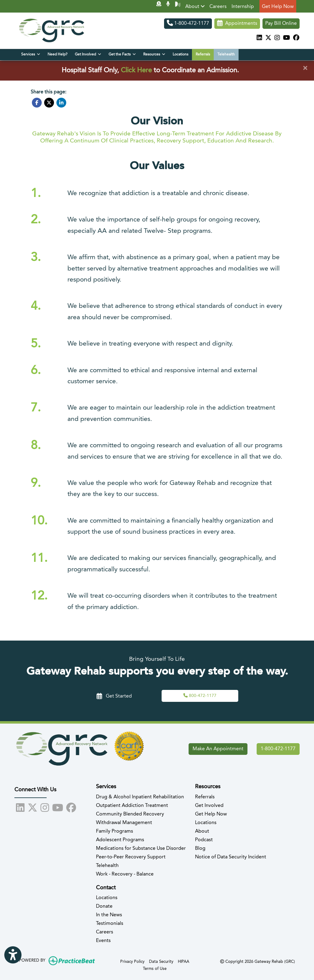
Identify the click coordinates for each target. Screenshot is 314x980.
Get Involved (209, 806)
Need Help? (57, 55)
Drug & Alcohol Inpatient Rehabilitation (140, 797)
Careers (218, 7)
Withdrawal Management (124, 823)
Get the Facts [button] (122, 54)
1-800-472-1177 (188, 24)
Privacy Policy (132, 961)
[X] (268, 38)
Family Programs (115, 831)
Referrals (203, 55)
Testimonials (110, 924)
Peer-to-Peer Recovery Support (131, 857)
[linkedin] (259, 38)
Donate (104, 906)
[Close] (305, 68)
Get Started (114, 696)
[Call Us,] (200, 696)
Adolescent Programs (120, 840)
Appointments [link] (237, 24)
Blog (200, 849)
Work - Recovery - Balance (125, 874)
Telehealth (226, 55)
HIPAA (184, 961)
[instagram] (277, 38)
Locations (180, 55)
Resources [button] (154, 54)
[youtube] (287, 38)
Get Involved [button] (88, 54)
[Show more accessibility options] (13, 955)
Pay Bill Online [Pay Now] (281, 24)
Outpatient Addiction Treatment (132, 806)
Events (103, 941)
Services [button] (31, 54)
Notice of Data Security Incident (231, 857)
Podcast (204, 840)
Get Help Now (278, 7)
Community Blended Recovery (130, 814)
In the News (109, 915)
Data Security (161, 961)
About (195, 6)
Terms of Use (155, 968)
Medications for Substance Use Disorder (141, 849)
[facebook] (296, 38)
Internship (243, 7)
